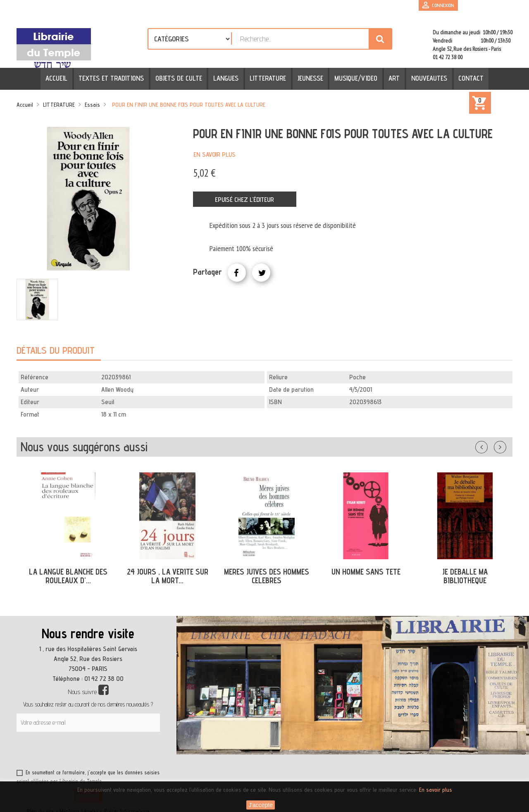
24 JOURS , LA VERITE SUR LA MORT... (168, 576)
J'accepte (261, 805)
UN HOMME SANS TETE (366, 572)
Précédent (490, 446)
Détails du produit (56, 350)
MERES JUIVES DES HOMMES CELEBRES (267, 576)
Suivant (505, 446)
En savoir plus (214, 154)
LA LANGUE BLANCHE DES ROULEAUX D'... (68, 576)
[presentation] (96, 752)
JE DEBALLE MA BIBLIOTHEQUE (465, 576)
